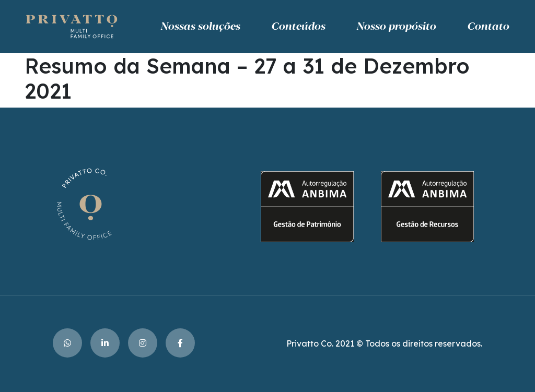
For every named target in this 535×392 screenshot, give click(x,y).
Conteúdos (298, 27)
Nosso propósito (396, 27)
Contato (488, 27)
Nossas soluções (200, 27)
